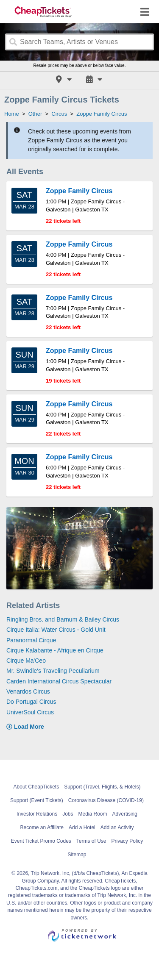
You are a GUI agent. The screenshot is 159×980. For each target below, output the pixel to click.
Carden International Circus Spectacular (59, 681)
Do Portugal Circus (31, 702)
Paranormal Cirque (31, 640)
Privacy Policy (127, 841)
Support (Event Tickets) (37, 800)
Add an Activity (117, 827)
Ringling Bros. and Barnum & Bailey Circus (63, 619)
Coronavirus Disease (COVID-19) (106, 800)
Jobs (68, 814)
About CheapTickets (36, 787)
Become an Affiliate (42, 827)
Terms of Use (91, 841)
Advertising (125, 814)
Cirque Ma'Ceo (26, 661)
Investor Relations (37, 814)
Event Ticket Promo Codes (41, 841)
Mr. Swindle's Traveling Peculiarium (53, 671)
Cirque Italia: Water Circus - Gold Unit (56, 630)
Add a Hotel (82, 827)
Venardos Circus (28, 691)
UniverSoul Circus (30, 712)
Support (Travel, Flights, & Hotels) (102, 787)
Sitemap (77, 855)
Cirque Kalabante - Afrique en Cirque (55, 650)
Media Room (93, 814)
